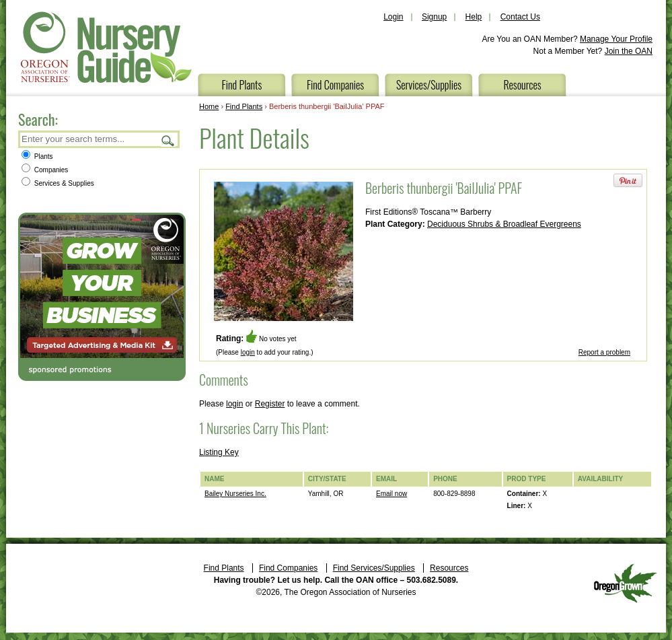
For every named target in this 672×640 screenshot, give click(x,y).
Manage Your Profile (616, 39)
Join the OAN (629, 51)
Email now (391, 494)
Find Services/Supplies (374, 568)
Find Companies (335, 85)
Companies (45, 170)
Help (474, 17)
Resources (522, 85)
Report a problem (604, 352)
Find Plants (242, 85)
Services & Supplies (58, 183)
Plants (37, 156)
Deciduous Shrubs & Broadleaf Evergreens (504, 224)
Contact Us (520, 17)
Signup (434, 17)
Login (393, 17)
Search (168, 140)
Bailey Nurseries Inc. (235, 494)
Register (270, 404)
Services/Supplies (429, 85)
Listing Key (219, 452)
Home (209, 106)
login (248, 352)
